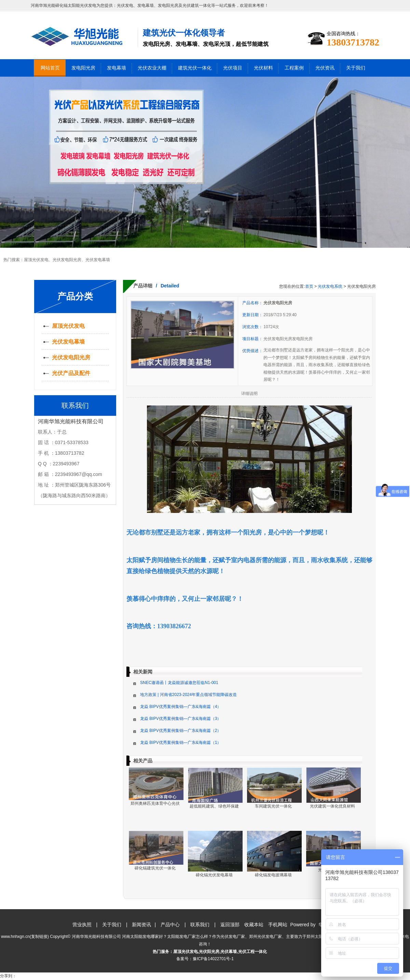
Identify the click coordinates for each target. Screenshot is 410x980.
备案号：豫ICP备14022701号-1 (205, 959)
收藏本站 (254, 925)
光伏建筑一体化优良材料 (332, 806)
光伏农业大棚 (152, 68)
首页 (309, 286)
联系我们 (200, 925)
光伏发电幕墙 (98, 260)
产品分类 (75, 296)
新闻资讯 (141, 925)
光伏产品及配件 (71, 373)
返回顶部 (230, 925)
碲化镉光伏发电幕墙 (214, 875)
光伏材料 (263, 68)
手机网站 (278, 925)
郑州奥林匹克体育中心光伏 (155, 803)
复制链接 (39, 937)
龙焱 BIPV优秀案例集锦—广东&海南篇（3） (181, 719)
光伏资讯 (325, 68)
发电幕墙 (117, 68)
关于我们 (356, 68)
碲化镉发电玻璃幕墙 (273, 875)
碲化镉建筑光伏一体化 (155, 868)
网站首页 (50, 68)
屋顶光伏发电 (36, 260)
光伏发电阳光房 (67, 260)
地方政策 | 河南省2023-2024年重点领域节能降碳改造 (188, 695)
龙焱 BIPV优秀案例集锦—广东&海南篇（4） (181, 707)
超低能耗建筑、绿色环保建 (214, 806)
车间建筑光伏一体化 (273, 806)
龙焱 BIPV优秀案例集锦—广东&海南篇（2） (181, 731)
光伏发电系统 (330, 286)
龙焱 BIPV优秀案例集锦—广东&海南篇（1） (181, 743)
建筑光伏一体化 (195, 68)
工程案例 (294, 68)
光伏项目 (233, 68)
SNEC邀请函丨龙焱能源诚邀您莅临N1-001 (179, 683)
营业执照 (82, 925)
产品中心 (170, 925)
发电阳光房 (83, 68)
